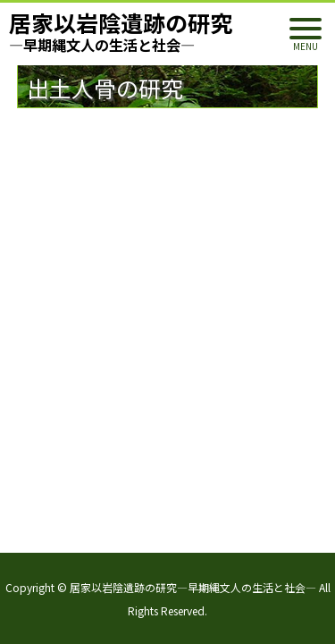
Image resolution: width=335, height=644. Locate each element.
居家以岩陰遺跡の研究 (121, 31)
